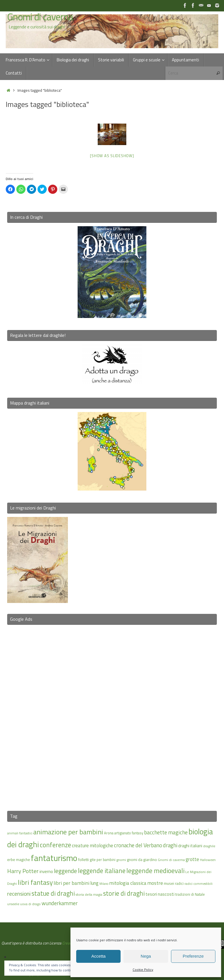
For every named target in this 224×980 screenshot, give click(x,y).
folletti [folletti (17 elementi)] (83, 860)
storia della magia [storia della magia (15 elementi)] (89, 894)
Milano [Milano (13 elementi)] (104, 884)
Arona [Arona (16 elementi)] (109, 833)
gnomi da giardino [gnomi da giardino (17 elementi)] (142, 860)
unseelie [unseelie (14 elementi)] (13, 904)
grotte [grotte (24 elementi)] (192, 859)
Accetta (99, 956)
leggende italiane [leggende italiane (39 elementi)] (102, 871)
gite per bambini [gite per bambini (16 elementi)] (103, 860)
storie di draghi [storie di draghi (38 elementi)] (124, 893)
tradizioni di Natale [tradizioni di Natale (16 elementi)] (190, 894)
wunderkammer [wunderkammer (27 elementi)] (60, 903)
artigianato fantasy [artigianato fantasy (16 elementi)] (129, 833)
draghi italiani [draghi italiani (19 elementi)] (190, 846)
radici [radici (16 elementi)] (179, 883)
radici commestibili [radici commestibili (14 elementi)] (199, 884)
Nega (146, 956)
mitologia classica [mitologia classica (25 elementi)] (128, 883)
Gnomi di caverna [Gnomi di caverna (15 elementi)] (171, 860)
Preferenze (193, 956)
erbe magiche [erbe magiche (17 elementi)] (19, 860)
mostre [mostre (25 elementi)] (155, 883)
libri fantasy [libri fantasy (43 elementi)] (35, 882)
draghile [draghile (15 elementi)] (209, 846)
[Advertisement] (112, 714)
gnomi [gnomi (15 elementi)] (121, 860)
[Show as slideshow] (112, 156)
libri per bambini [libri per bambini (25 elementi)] (71, 883)
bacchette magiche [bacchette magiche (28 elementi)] (166, 832)
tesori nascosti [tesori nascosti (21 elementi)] (160, 894)
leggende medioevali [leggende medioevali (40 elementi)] (155, 871)
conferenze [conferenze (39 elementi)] (55, 845)
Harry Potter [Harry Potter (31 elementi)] (23, 871)
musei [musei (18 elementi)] (169, 883)
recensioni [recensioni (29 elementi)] (19, 894)
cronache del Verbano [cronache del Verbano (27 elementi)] (138, 845)
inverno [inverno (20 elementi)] (46, 871)
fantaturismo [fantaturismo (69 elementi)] (54, 858)
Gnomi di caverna (40, 17)
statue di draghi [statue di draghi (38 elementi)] (53, 893)
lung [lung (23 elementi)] (94, 883)
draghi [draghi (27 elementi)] (170, 845)
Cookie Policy (143, 970)
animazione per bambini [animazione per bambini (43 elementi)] (68, 832)
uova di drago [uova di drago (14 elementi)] (30, 904)
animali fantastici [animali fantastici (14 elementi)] (20, 833)
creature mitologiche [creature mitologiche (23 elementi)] (93, 846)
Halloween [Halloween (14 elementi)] (208, 860)
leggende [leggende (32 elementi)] (65, 871)
